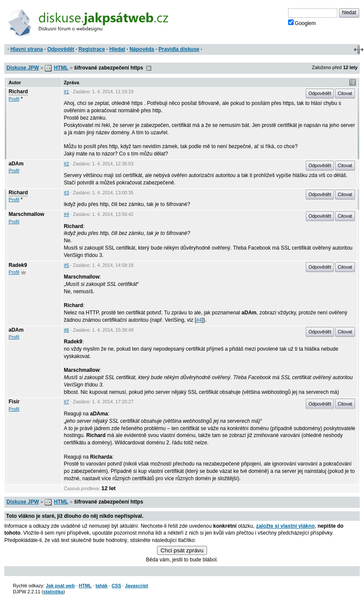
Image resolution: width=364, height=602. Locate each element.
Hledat (117, 49)
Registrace (92, 49)
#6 (66, 330)
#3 (66, 193)
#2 (66, 164)
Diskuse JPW (23, 68)
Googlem (302, 23)
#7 (66, 402)
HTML (61, 68)
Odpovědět (61, 49)
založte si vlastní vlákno (286, 526)
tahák (101, 586)
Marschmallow (27, 214)
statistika (53, 592)
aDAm (16, 164)
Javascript (136, 586)
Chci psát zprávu (182, 550)
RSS (149, 68)
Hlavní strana (27, 49)
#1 (66, 92)
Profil (14, 99)
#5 (66, 265)
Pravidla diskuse (179, 49)
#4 (66, 214)
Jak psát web (60, 586)
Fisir (14, 402)
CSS (116, 586)
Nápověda (142, 49)
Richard (18, 92)
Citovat (345, 93)
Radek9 (18, 265)
